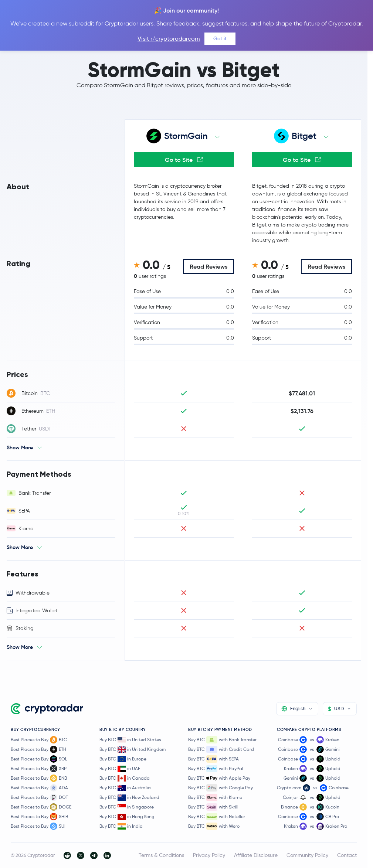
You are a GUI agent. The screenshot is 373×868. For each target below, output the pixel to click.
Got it (220, 38)
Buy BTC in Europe (123, 759)
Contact (347, 855)
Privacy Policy (209, 855)
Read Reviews (208, 266)
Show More (20, 447)
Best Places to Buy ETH (38, 749)
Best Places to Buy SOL (39, 759)
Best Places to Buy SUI (38, 826)
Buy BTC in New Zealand (129, 798)
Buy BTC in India (121, 826)
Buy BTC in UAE (120, 769)
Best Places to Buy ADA (39, 788)
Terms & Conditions (161, 855)
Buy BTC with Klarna (215, 797)
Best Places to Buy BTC (39, 740)
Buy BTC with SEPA (213, 759)
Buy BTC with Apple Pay (219, 778)
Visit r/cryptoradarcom (169, 39)
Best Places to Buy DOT (39, 797)
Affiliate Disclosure (256, 855)
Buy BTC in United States (130, 740)
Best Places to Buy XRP (39, 769)
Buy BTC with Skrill (213, 807)
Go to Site (184, 160)
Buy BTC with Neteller (217, 817)
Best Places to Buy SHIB (39, 817)
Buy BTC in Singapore (127, 807)
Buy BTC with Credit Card (221, 749)
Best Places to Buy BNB (39, 778)
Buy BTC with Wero (214, 826)
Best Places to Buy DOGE (41, 807)
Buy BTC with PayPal (216, 769)
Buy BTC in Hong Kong (127, 817)
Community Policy (307, 855)
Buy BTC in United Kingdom (133, 750)
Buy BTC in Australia (125, 788)
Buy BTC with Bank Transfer (222, 740)
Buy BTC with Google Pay (221, 788)
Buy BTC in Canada (125, 778)
